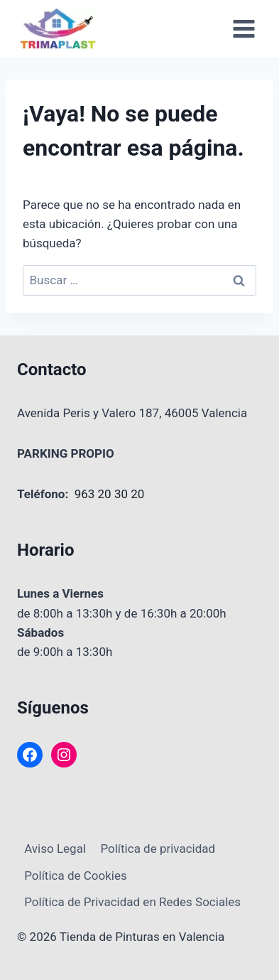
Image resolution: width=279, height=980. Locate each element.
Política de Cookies (76, 876)
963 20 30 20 (110, 494)
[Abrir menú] (244, 28)
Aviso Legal (55, 849)
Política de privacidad (158, 849)
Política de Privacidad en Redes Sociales (132, 902)
